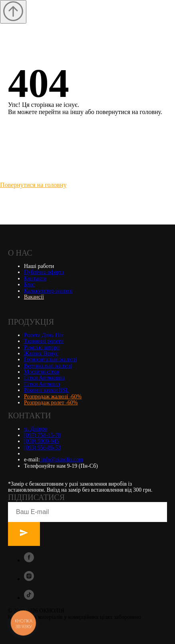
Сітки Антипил (42, 384)
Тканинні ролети (44, 341)
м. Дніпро (36, 429)
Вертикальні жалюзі (48, 366)
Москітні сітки (42, 372)
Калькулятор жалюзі (48, 291)
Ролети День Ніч (44, 335)
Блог (30, 285)
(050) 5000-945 (42, 441)
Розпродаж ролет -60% (51, 403)
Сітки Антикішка (45, 378)
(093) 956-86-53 (42, 448)
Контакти (35, 279)
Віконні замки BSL (47, 390)
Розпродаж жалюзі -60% (53, 397)
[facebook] (29, 560)
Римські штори (42, 348)
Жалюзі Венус (41, 354)
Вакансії (34, 297)
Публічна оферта (44, 272)
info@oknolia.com (62, 460)
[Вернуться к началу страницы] (13, 12)
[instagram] (29, 579)
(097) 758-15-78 (42, 435)
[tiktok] (29, 598)
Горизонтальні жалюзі (50, 359)
